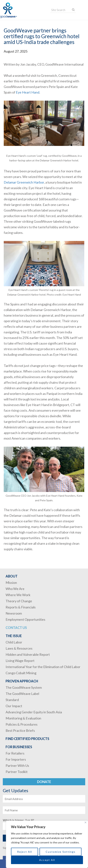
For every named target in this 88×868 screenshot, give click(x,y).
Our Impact (14, 706)
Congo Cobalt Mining (21, 673)
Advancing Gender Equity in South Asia (34, 712)
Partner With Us (17, 766)
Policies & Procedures (22, 724)
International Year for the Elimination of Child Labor (43, 667)
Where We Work (18, 595)
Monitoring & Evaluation (23, 718)
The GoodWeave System (24, 687)
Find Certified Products (27, 739)
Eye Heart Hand (28, 92)
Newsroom (14, 613)
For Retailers (15, 753)
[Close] (85, 822)
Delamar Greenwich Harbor (24, 182)
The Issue (14, 636)
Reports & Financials (21, 607)
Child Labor (14, 642)
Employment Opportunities (25, 619)
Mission (11, 583)
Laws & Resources (19, 648)
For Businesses (19, 747)
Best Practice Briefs (20, 730)
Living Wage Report (20, 661)
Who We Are (15, 589)
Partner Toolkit (17, 772)
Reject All (25, 852)
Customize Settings (61, 852)
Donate (44, 782)
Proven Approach (22, 681)
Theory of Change (19, 601)
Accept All (47, 860)
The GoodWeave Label (22, 694)
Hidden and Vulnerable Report (28, 654)
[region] (47, 844)
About (12, 576)
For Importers (16, 759)
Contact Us (16, 628)
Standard (12, 700)
